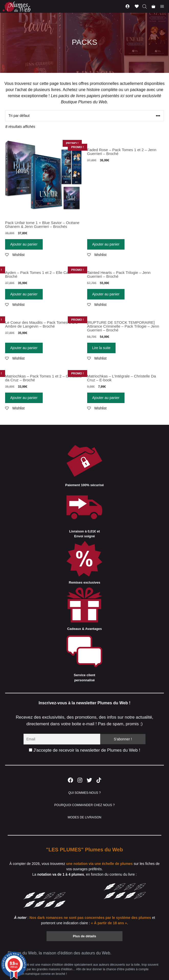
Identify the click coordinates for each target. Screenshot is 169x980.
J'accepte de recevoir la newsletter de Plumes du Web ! (84, 750)
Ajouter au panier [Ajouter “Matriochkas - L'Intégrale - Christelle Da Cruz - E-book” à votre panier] (106, 398)
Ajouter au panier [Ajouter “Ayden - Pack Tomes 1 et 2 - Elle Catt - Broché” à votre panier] (24, 294)
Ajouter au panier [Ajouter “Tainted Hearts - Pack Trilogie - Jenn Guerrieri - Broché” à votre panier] (106, 294)
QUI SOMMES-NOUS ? (84, 793)
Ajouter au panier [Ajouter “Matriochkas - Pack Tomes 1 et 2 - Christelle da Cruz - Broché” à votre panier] (24, 398)
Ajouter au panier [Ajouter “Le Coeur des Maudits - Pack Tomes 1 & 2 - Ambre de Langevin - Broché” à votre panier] (24, 348)
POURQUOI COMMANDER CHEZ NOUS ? (84, 805)
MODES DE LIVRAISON (84, 817)
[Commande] (84, 116)
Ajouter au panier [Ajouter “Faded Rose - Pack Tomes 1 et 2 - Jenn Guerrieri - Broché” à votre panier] (106, 244)
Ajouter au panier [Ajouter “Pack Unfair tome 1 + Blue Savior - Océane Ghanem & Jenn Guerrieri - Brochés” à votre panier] (24, 244)
